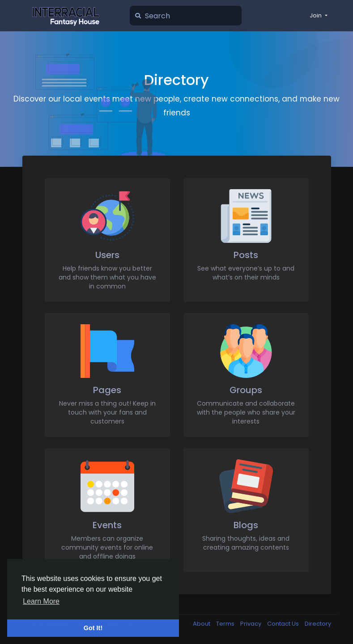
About (202, 624)
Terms (226, 624)
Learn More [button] (41, 601)
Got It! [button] (93, 628)
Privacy (251, 624)
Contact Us (284, 624)
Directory (318, 624)
